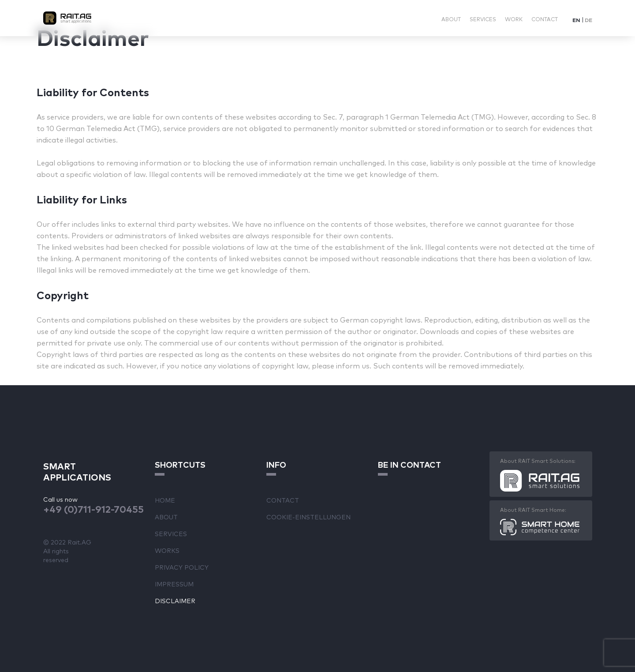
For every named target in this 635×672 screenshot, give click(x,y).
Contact (545, 19)
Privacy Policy (182, 567)
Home (165, 500)
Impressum (174, 584)
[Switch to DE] (588, 20)
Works (167, 550)
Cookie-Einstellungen (308, 517)
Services (483, 19)
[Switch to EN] (576, 20)
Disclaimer (175, 601)
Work (514, 19)
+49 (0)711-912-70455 (93, 509)
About (451, 19)
